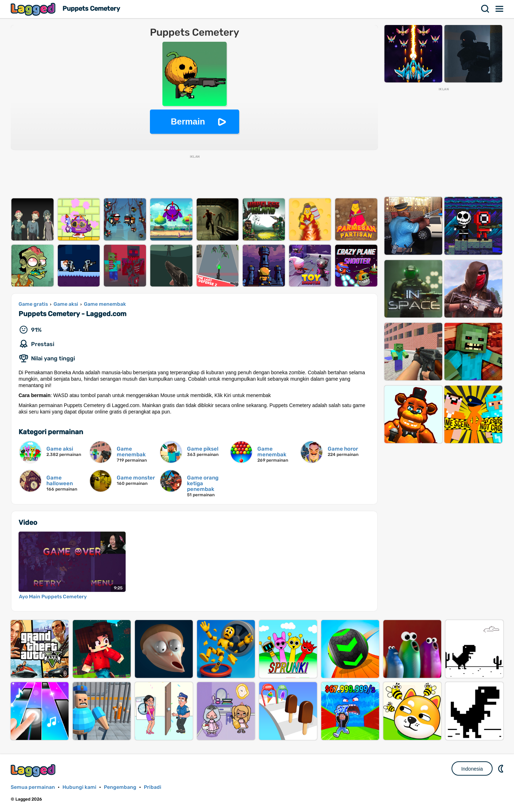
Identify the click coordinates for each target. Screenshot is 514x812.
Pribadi (153, 787)
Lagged (34, 9)
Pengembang (120, 787)
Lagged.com (34, 770)
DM (502, 768)
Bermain (188, 121)
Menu (500, 9)
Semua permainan (33, 787)
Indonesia (472, 769)
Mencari (485, 9)
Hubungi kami (79, 787)
